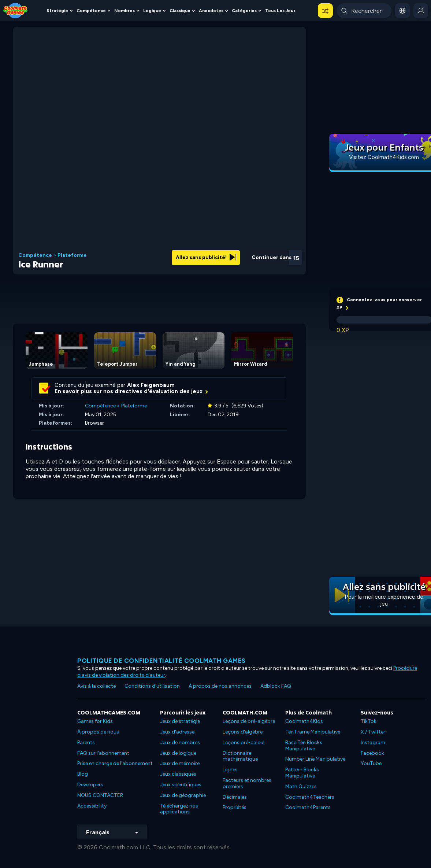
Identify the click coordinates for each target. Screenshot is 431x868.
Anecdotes (211, 11)
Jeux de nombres (180, 743)
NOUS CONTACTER (100, 795)
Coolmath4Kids (304, 721)
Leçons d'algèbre (243, 732)
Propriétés (235, 807)
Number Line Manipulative (315, 759)
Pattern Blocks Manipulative (302, 773)
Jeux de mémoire (180, 763)
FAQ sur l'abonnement (103, 753)
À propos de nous (98, 732)
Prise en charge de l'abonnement (115, 763)
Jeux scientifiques (181, 785)
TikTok (369, 721)
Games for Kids (95, 721)
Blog (83, 774)
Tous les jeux (280, 11)
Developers (90, 785)
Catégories (244, 11)
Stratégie (57, 11)
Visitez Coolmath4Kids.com (384, 157)
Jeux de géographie (183, 795)
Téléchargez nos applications (179, 809)
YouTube (371, 763)
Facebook (372, 753)
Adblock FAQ (276, 686)
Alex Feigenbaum (151, 385)
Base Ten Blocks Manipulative (304, 746)
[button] (325, 11)
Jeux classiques (178, 774)
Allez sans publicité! (206, 257)
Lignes (230, 770)
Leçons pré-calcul (244, 743)
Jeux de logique (178, 753)
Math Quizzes (301, 786)
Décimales (235, 797)
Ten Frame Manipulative (313, 732)
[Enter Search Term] (364, 11)
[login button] (421, 11)
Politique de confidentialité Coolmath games (161, 661)
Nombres (125, 11)
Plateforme (72, 255)
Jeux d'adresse (177, 732)
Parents (86, 743)
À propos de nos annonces (220, 686)
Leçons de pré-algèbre (249, 721)
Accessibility (92, 806)
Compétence (91, 11)
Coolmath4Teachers (310, 797)
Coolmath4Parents (308, 807)
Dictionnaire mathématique (240, 756)
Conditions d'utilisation (152, 686)
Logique (152, 11)
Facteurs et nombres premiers (247, 783)
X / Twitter (373, 732)
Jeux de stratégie (180, 721)
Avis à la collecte (96, 686)
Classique (180, 11)
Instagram (373, 743)
